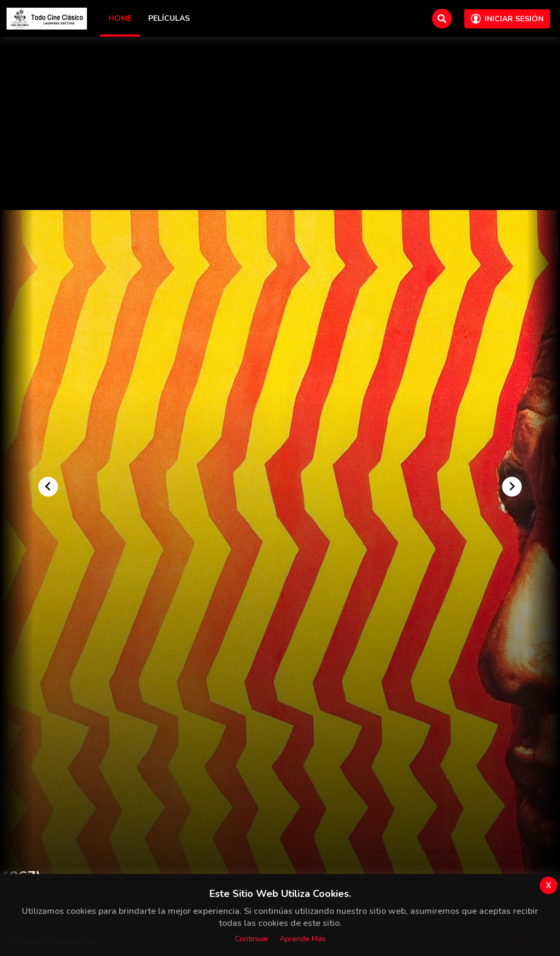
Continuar (252, 939)
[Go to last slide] (48, 486)
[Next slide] (512, 486)
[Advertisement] (280, 128)
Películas (169, 18)
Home (120, 18)
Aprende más (303, 939)
